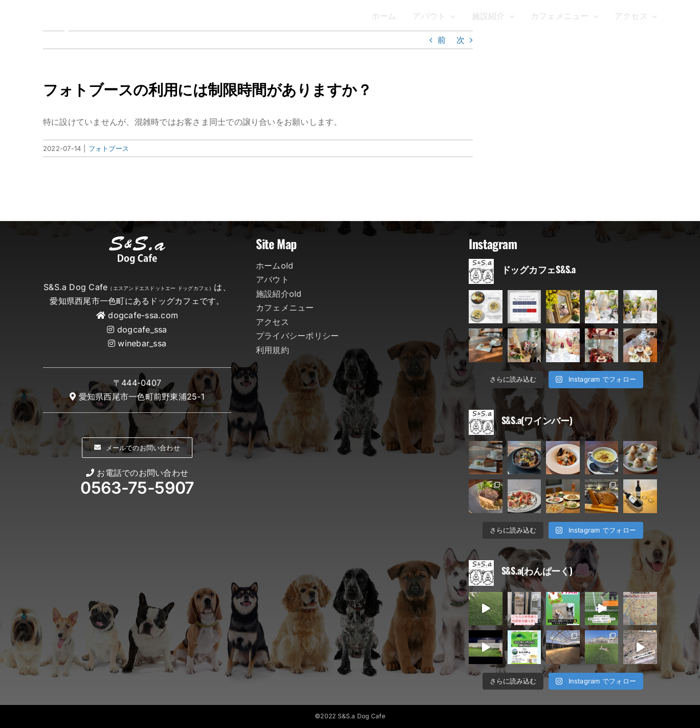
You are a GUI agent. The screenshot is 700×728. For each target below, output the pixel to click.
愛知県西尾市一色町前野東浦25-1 (142, 396)
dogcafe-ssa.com (143, 315)
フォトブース (109, 148)
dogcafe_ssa (142, 329)
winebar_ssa (142, 343)
